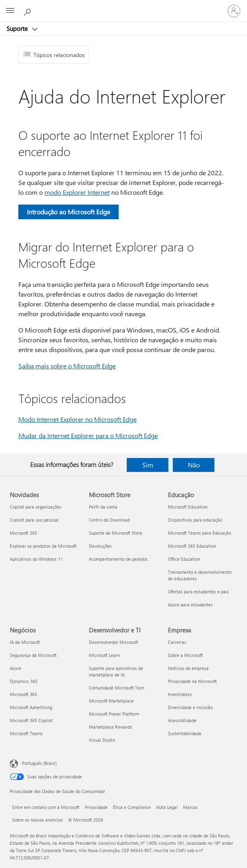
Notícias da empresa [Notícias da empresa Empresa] (188, 668)
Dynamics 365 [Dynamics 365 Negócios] (24, 681)
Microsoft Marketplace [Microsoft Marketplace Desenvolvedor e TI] (111, 701)
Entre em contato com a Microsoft (46, 807)
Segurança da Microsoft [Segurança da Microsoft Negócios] (33, 655)
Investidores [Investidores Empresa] (180, 694)
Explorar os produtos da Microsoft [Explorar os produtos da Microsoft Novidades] (43, 546)
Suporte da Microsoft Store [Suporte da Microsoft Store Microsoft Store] (116, 533)
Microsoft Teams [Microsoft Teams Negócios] (26, 733)
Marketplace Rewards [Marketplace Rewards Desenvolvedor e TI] (110, 727)
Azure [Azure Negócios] (15, 668)
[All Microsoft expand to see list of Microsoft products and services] (10, 11)
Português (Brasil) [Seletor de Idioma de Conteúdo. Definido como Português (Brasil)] (39, 763)
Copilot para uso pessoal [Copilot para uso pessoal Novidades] (34, 520)
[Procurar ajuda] (29, 11)
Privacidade (96, 807)
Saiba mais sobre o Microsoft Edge (67, 366)
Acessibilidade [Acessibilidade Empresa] (182, 720)
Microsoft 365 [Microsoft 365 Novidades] (23, 533)
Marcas (190, 807)
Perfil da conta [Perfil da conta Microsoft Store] (103, 507)
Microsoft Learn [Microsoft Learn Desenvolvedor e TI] (104, 655)
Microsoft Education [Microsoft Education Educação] (188, 507)
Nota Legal (167, 807)
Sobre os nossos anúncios (37, 820)
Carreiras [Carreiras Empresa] (177, 642)
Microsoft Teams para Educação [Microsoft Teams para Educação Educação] (200, 533)
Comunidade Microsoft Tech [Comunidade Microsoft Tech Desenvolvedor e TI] (117, 688)
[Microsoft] (123, 6)
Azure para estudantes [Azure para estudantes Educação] (190, 605)
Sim (148, 465)
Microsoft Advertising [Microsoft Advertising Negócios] (31, 707)
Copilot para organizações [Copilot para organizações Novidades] (36, 507)
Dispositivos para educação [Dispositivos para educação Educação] (195, 520)
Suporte (18, 29)
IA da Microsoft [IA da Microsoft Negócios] (25, 642)
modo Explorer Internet (77, 192)
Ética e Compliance (132, 807)
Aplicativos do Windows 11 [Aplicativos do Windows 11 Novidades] (36, 559)
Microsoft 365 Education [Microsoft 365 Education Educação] (192, 546)
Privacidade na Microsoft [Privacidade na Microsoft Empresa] (192, 681)
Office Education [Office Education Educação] (184, 559)
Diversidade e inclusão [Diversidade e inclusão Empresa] (190, 707)
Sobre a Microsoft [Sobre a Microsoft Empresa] (185, 655)
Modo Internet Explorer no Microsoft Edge (77, 419)
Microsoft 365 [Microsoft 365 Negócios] (23, 694)
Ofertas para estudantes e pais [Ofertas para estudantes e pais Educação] (198, 592)
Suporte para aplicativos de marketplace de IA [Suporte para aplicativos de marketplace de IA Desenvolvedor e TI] (116, 671)
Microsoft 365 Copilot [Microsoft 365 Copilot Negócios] (31, 720)
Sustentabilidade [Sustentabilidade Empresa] (185, 733)
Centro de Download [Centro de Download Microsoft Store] (109, 520)
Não (194, 465)
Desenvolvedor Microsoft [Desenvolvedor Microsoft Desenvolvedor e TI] (114, 642)
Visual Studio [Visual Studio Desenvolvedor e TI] (102, 740)
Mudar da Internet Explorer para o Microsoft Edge (88, 435)
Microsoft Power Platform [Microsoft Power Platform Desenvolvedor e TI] (114, 714)
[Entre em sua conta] (234, 11)
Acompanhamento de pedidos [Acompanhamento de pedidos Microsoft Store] (118, 559)
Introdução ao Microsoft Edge (68, 212)
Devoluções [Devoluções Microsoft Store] (100, 546)
